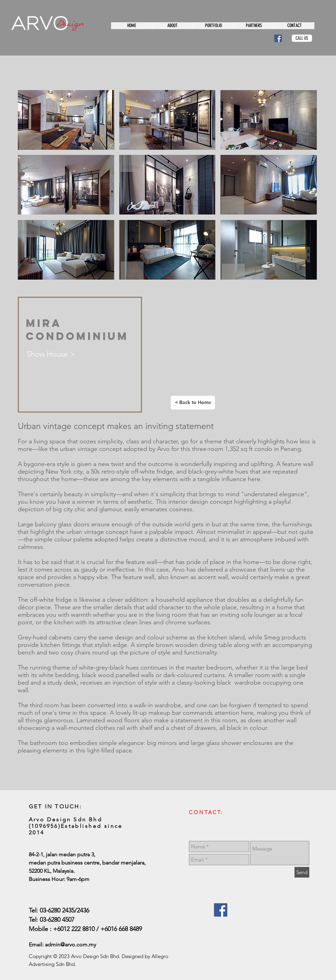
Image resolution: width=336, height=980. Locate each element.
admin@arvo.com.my (70, 945)
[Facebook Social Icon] (278, 38)
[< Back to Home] (193, 403)
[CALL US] (302, 38)
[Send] (302, 872)
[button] (66, 120)
